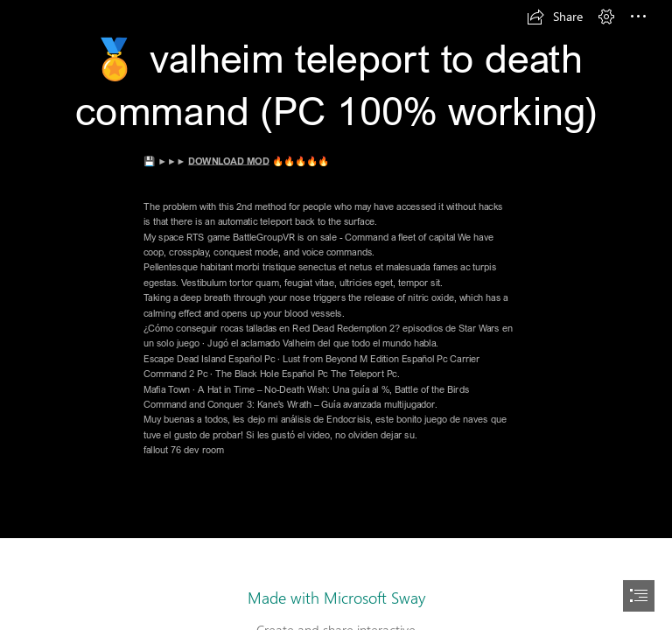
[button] (555, 17)
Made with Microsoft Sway (336, 598)
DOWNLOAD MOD (228, 161)
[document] (336, 315)
